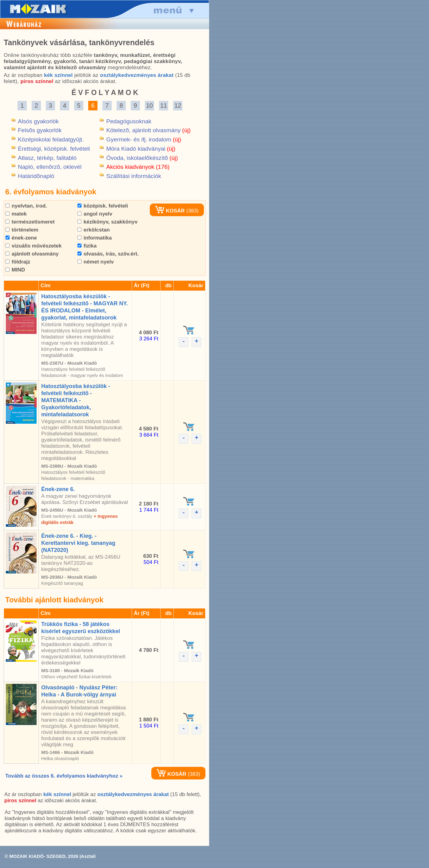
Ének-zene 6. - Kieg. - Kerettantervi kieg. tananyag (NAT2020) (78, 543)
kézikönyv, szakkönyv (107, 222)
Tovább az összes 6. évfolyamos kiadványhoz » (64, 776)
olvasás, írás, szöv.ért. (108, 254)
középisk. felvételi (103, 206)
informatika (95, 238)
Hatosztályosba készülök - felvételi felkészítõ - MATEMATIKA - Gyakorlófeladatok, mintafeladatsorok (76, 400)
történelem (22, 230)
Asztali (88, 856)
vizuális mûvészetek (34, 246)
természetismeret (30, 222)
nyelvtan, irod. (26, 206)
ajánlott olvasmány (32, 254)
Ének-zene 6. (58, 489)
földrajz (18, 262)
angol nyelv (95, 214)
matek (16, 214)
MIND (15, 270)
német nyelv (96, 262)
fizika (87, 246)
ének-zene (21, 238)
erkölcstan (94, 230)
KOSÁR (170, 211)
